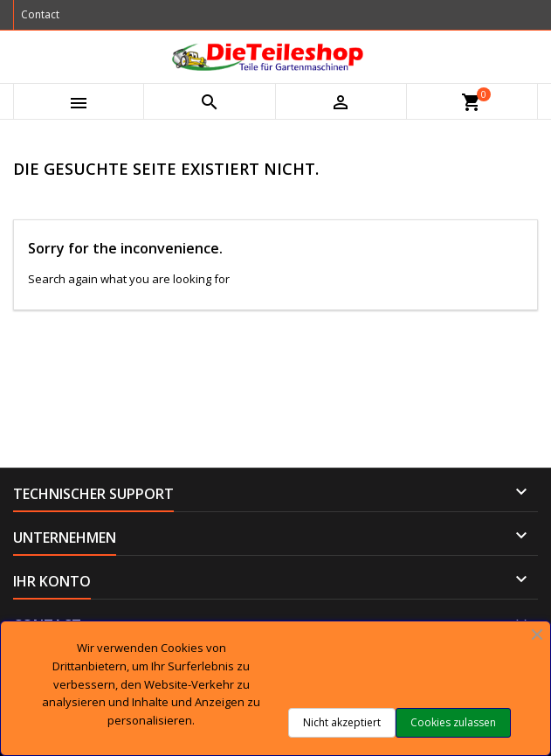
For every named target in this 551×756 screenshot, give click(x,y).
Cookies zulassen (453, 722)
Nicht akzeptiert (342, 722)
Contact (40, 14)
